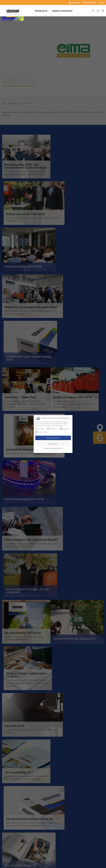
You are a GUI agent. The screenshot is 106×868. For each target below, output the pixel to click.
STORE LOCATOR (90, 3)
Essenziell (40, 429)
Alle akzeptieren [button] (53, 438)
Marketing (65, 429)
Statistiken (52, 429)
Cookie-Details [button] (53, 450)
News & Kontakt (62, 11)
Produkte (41, 11)
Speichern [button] (53, 444)
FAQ (103, 3)
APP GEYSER (76, 3)
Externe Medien (42, 432)
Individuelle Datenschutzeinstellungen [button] (53, 448)
